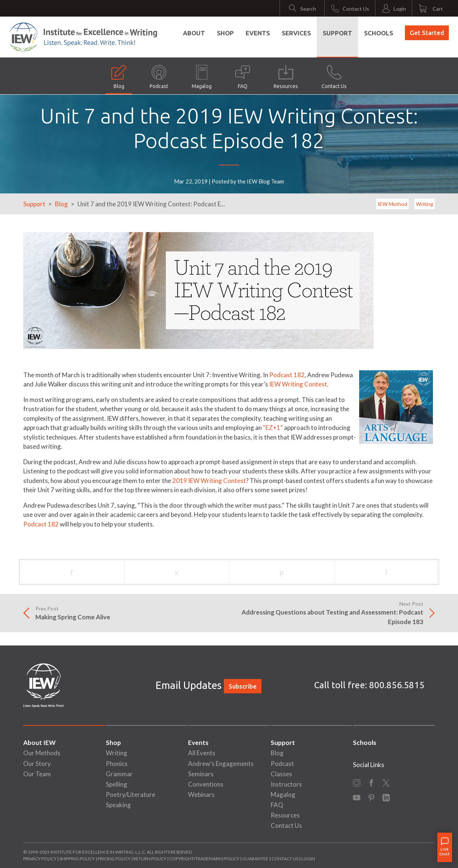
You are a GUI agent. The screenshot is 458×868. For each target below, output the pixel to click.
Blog (119, 77)
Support (337, 33)
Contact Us (334, 77)
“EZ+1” (273, 428)
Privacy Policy (40, 859)
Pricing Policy (114, 859)
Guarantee (256, 859)
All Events (202, 753)
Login (308, 859)
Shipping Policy (77, 859)
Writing (425, 204)
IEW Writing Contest (298, 384)
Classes (281, 774)
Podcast (159, 77)
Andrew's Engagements (221, 764)
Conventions (206, 784)
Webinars (201, 794)
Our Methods (42, 753)
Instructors (286, 784)
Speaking (118, 805)
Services (296, 33)
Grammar (119, 774)
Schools (379, 33)
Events (258, 33)
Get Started (427, 33)
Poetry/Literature (131, 794)
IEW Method (392, 204)
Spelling (117, 784)
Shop (225, 33)
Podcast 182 (287, 375)
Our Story (37, 764)
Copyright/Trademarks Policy (204, 859)
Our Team (37, 774)
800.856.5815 (397, 685)
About (194, 33)
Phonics (117, 764)
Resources (286, 77)
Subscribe (243, 686)
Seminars (201, 774)
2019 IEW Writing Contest (209, 481)
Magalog (202, 77)
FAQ (243, 77)
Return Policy (150, 859)
